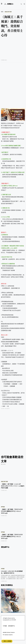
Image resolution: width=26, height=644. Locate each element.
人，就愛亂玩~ (9, 4)
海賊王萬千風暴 (8, 12)
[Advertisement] (13, 49)
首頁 (2, 12)
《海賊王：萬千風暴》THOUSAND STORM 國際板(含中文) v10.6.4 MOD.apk (12, 511)
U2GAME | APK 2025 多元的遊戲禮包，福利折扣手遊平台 (12, 572)
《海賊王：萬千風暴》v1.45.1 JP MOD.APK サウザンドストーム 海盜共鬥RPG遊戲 (13, 486)
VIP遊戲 (3, 569)
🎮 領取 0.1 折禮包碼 (7, 641)
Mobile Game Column (9, 632)
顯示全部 (3, 464)
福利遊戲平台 (12, 626)
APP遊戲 (3, 507)
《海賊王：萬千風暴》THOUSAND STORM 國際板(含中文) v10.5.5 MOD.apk (12, 536)
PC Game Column (8, 635)
